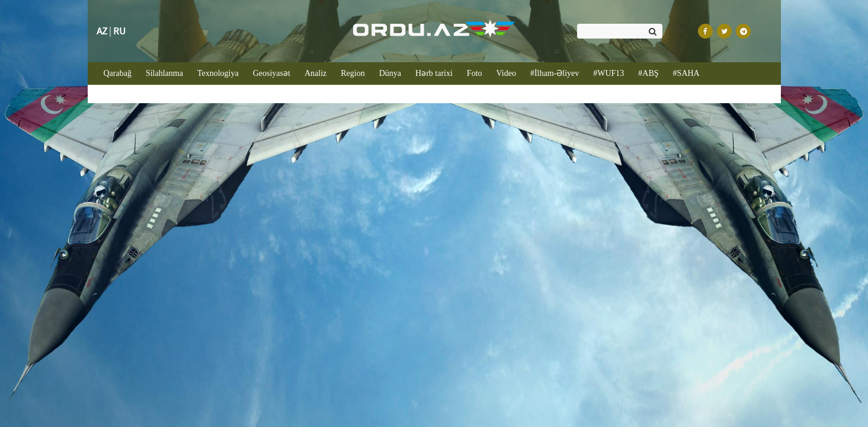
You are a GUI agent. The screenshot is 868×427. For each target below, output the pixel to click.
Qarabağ (121, 72)
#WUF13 (608, 73)
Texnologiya (218, 73)
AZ (102, 31)
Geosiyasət (272, 73)
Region (353, 73)
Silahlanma (164, 73)
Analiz (316, 73)
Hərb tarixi (434, 73)
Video (506, 73)
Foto (475, 73)
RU (119, 31)
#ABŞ (648, 73)
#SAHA (686, 73)
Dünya (390, 73)
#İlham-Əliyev (555, 73)
